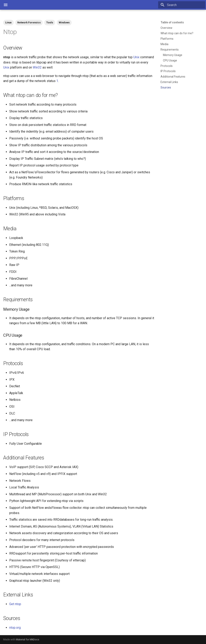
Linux (8, 22)
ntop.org (15, 628)
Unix (136, 57)
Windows (64, 22)
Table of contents (172, 22)
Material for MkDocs (28, 639)
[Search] (182, 5)
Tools (50, 22)
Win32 (37, 67)
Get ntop (15, 604)
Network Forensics (29, 22)
